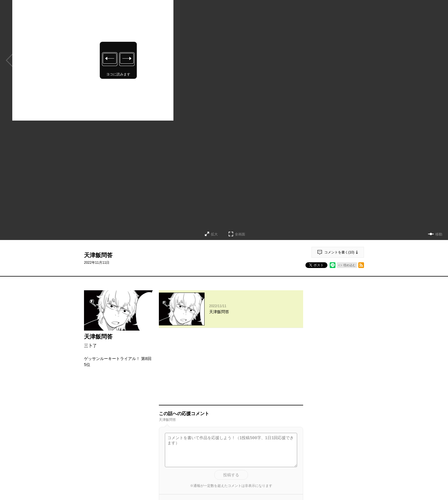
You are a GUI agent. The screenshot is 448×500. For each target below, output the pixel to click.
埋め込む (349, 265)
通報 (294, 459)
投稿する (231, 409)
